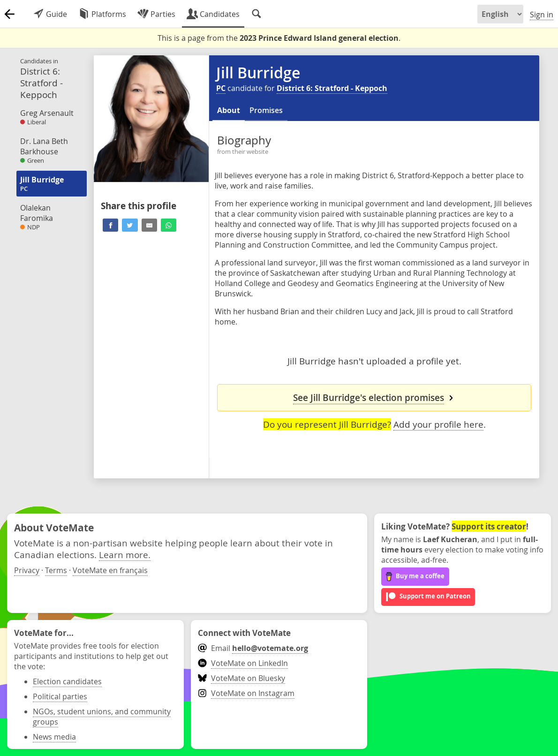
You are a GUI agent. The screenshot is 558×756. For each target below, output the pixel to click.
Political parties (60, 696)
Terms (56, 570)
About (229, 110)
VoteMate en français (110, 570)
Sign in (542, 15)
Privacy (27, 570)
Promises (266, 110)
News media (54, 737)
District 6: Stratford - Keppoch (332, 88)
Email (253, 648)
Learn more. (125, 555)
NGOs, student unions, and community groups (102, 717)
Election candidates (67, 681)
